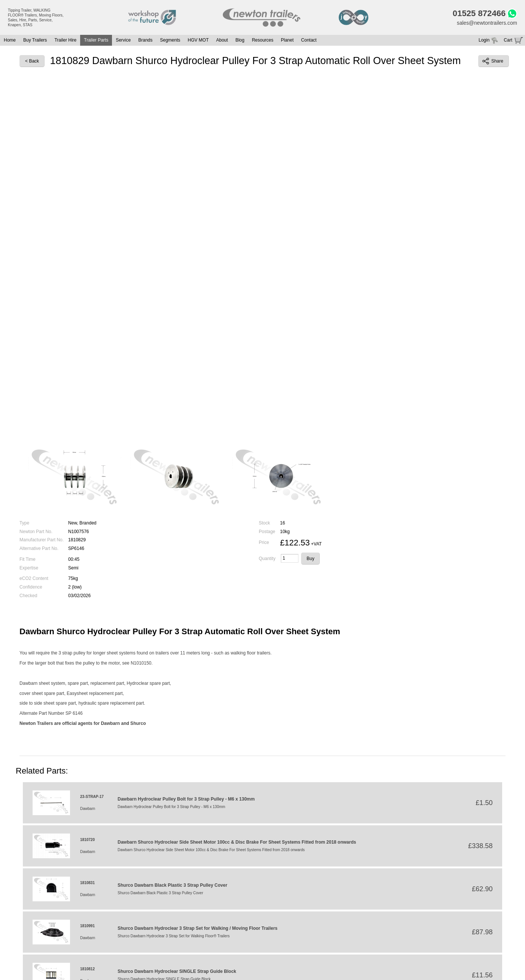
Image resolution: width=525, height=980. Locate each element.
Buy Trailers (35, 41)
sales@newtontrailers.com (486, 23)
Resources (263, 41)
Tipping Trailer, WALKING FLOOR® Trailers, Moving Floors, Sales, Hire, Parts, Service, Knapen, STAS (36, 18)
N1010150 (141, 664)
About (222, 41)
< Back (32, 62)
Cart (508, 41)
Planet (287, 41)
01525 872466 (478, 14)
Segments (170, 41)
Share (493, 62)
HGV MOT (198, 41)
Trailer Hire (65, 41)
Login (484, 41)
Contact (309, 41)
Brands (145, 41)
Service (123, 41)
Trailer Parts (96, 41)
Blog (240, 41)
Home (10, 41)
